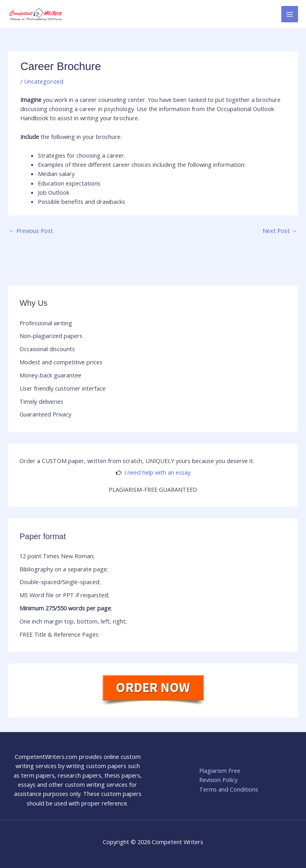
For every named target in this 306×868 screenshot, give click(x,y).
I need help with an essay (157, 472)
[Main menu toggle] (290, 14)
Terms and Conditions (229, 789)
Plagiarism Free (220, 770)
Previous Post (31, 231)
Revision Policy (218, 780)
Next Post (280, 231)
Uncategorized (44, 81)
